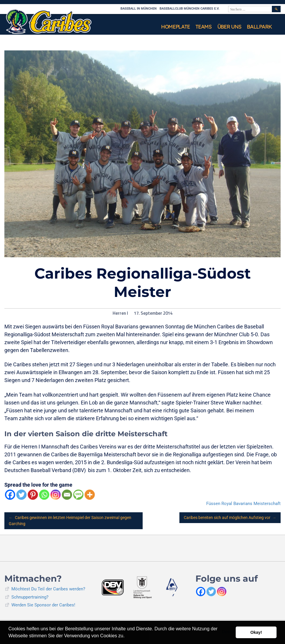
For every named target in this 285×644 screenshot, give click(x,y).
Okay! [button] (256, 632)
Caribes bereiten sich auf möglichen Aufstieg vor (230, 518)
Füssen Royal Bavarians (229, 504)
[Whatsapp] (44, 495)
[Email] (67, 495)
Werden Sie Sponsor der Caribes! (43, 605)
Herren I (120, 313)
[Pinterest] (33, 495)
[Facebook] (10, 495)
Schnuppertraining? (30, 597)
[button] (127, 636)
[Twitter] (21, 495)
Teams (203, 27)
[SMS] (78, 495)
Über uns (229, 27)
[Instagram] (56, 495)
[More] (90, 495)
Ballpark (259, 27)
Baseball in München (139, 9)
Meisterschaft (267, 504)
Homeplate (175, 27)
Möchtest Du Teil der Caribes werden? (48, 589)
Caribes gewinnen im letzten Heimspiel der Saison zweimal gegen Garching (70, 520)
